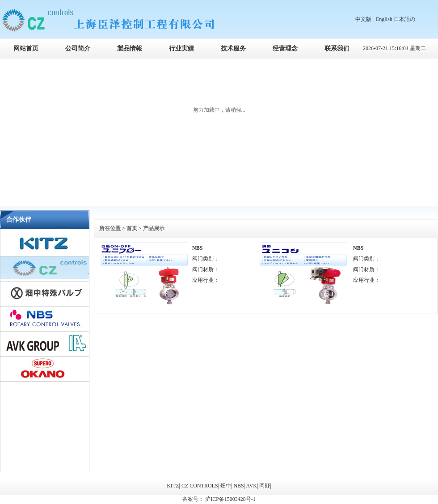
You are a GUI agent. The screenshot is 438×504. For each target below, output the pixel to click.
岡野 (265, 486)
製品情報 (130, 48)
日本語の (404, 19)
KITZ (173, 486)
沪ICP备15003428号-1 (230, 499)
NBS (197, 248)
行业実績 (181, 48)
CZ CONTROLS (200, 486)
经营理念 (285, 48)
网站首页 (26, 48)
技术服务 (233, 48)
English (384, 19)
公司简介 (78, 48)
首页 (132, 228)
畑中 (226, 486)
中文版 (363, 19)
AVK (252, 486)
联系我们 (337, 48)
